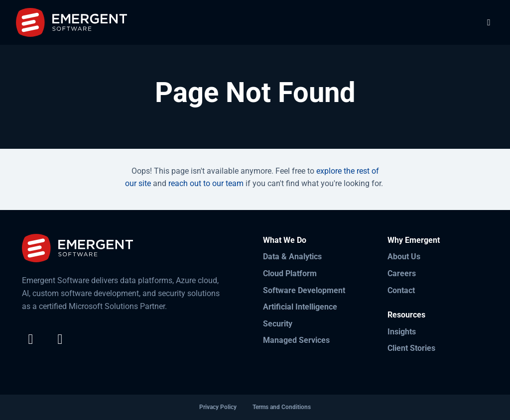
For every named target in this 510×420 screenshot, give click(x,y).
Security (278, 324)
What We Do (285, 240)
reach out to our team (206, 183)
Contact (401, 290)
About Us (404, 257)
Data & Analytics (292, 257)
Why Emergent (414, 240)
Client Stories (411, 348)
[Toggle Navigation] (489, 22)
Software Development (304, 290)
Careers (402, 273)
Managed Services (296, 340)
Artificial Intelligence (300, 307)
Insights (402, 332)
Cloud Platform (290, 273)
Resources (406, 315)
